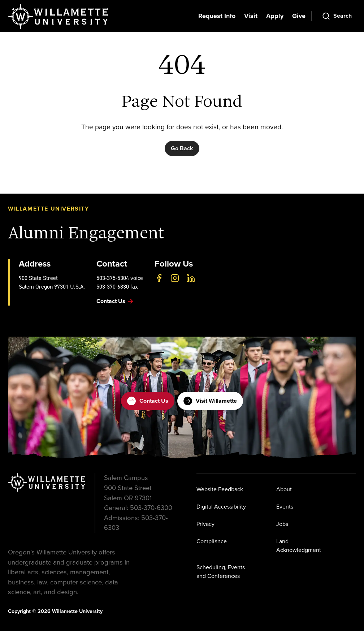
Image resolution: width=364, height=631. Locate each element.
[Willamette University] (58, 17)
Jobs (282, 524)
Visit (251, 16)
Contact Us (148, 401)
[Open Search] (337, 16)
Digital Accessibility (221, 507)
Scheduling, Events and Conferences (221, 572)
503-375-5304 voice (120, 278)
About (284, 489)
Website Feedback (220, 489)
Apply (275, 16)
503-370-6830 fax (117, 287)
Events (285, 507)
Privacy (205, 524)
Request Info (217, 16)
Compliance (212, 541)
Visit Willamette (210, 401)
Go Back (182, 148)
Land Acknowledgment (299, 546)
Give (299, 16)
